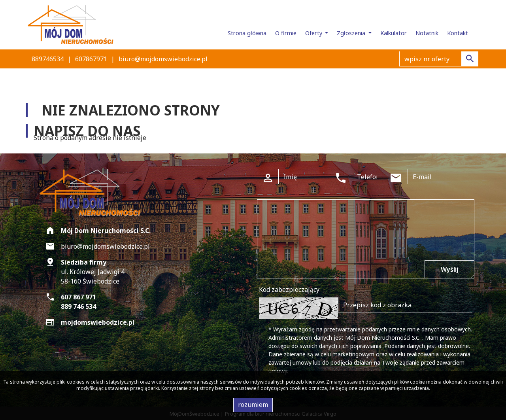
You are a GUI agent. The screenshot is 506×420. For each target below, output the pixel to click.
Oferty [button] (314, 33)
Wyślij (449, 269)
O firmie (286, 33)
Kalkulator (394, 33)
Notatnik (427, 33)
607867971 (91, 59)
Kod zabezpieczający (289, 289)
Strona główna (247, 33)
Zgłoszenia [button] (352, 33)
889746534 (48, 59)
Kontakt (458, 33)
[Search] (439, 59)
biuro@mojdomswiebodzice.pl (163, 59)
